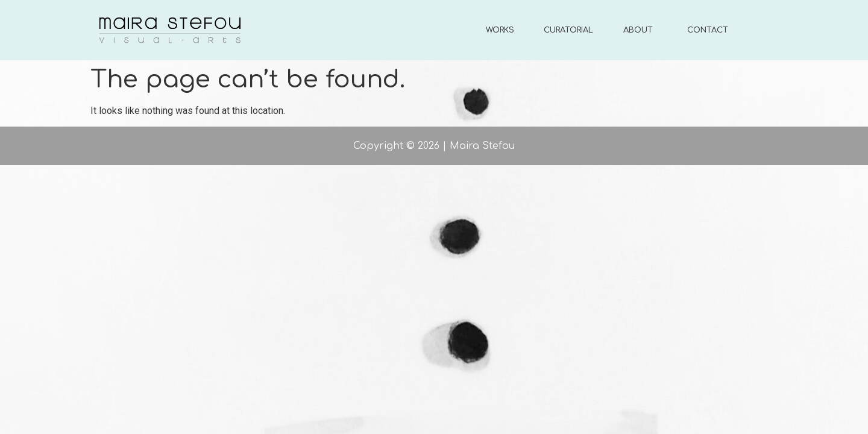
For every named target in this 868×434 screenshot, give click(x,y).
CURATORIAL (568, 30)
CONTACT (708, 30)
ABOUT (638, 30)
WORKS (500, 30)
